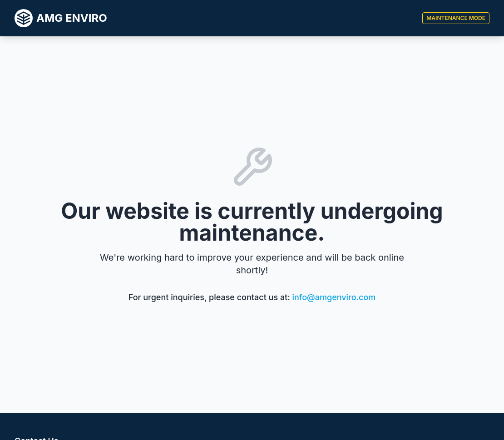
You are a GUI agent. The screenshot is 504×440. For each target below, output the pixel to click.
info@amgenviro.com (334, 297)
